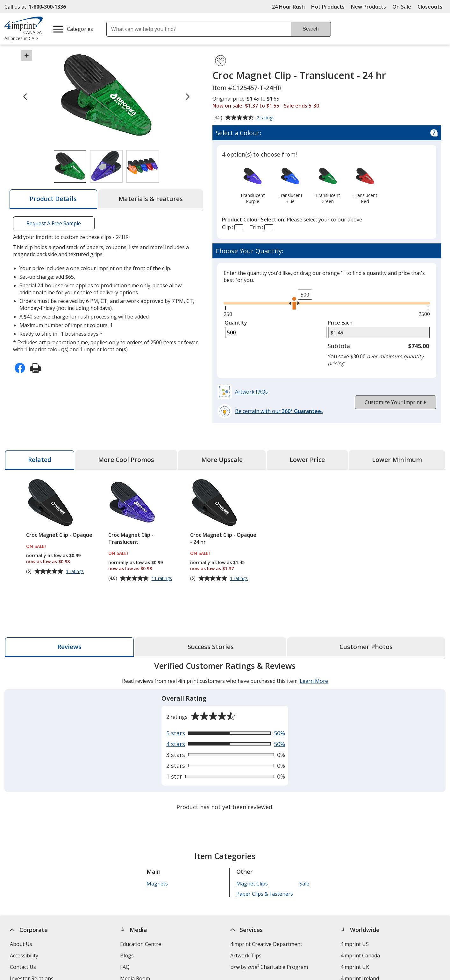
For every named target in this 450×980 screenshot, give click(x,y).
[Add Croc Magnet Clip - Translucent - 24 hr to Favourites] (221, 61)
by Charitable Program (269, 967)
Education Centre (141, 944)
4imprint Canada (361, 955)
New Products (368, 7)
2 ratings (266, 118)
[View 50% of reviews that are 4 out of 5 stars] (226, 744)
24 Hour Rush (288, 7)
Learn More (314, 681)
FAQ (125, 967)
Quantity (236, 323)
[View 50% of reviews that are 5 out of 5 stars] (226, 733)
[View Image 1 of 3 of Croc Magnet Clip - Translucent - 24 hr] (70, 166)
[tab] (53, 199)
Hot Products (328, 7)
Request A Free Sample (54, 223)
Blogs (127, 955)
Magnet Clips (252, 884)
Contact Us (23, 967)
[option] (253, 185)
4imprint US (355, 944)
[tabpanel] (225, 737)
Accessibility (24, 955)
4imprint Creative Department (266, 944)
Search (311, 29)
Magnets (157, 884)
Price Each (340, 323)
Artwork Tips (246, 955)
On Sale (402, 7)
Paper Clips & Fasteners (265, 894)
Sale (304, 884)
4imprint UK (355, 967)
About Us (21, 944)
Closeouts (430, 7)
